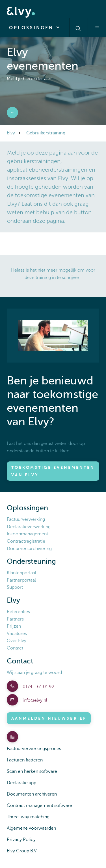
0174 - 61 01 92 (38, 687)
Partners (15, 619)
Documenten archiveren (32, 794)
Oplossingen (36, 27)
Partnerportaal (21, 580)
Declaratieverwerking (29, 527)
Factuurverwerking (26, 519)
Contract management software (39, 805)
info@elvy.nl (34, 700)
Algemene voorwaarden (31, 828)
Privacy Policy (21, 840)
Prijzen (14, 626)
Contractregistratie (26, 541)
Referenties (18, 612)
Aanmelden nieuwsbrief (49, 718)
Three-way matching (28, 817)
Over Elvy (17, 641)
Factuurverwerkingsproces (34, 749)
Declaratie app (21, 783)
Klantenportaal (21, 573)
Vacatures (17, 634)
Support (15, 587)
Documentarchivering (29, 549)
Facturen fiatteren (25, 760)
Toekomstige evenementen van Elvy (53, 471)
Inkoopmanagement (27, 534)
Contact (15, 648)
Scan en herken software (32, 771)
